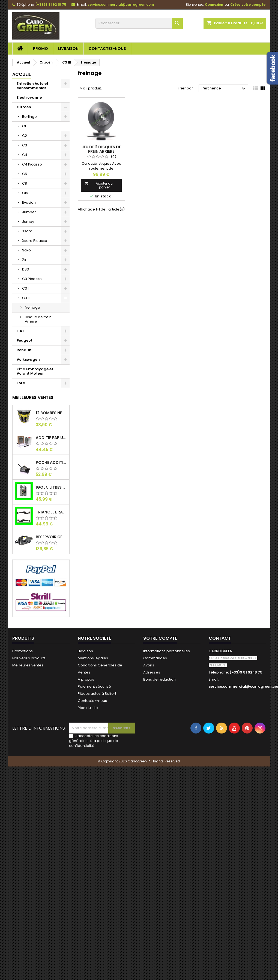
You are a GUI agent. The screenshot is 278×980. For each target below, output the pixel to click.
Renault (24, 350)
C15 (25, 193)
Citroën (24, 107)
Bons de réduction (159, 679)
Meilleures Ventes (33, 397)
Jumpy (28, 222)
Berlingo (29, 117)
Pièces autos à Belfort (97, 694)
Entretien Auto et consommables (32, 86)
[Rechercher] (139, 23)
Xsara (27, 231)
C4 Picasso (32, 164)
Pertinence (224, 89)
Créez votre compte (248, 4)
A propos (86, 679)
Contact (220, 638)
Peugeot (25, 340)
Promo (41, 49)
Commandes (155, 658)
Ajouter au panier (99, 185)
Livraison (68, 49)
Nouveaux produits (29, 658)
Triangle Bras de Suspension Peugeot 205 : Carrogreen (51, 512)
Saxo (26, 250)
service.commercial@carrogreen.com (121, 4)
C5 (25, 174)
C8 (25, 183)
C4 (25, 155)
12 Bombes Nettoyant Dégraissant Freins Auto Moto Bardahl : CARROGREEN (51, 413)
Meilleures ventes (28, 665)
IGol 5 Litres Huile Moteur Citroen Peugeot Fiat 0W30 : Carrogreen (51, 487)
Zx (24, 260)
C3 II (26, 288)
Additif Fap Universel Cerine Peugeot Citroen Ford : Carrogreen (51, 438)
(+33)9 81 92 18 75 (51, 4)
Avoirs (149, 665)
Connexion (214, 4)
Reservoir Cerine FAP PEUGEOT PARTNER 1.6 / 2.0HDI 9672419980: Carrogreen (51, 537)
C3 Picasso (32, 279)
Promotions (23, 651)
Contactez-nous (107, 49)
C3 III (26, 298)
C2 (25, 136)
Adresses (152, 672)
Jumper (29, 212)
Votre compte (160, 638)
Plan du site (88, 708)
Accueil (22, 74)
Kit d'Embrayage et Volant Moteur (35, 371)
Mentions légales (93, 658)
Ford (21, 383)
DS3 (26, 269)
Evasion (29, 202)
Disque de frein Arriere (38, 319)
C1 (24, 126)
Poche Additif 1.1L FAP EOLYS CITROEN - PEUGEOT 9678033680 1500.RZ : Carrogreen (51, 462)
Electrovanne (29, 97)
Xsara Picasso (35, 241)
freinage (32, 307)
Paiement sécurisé (94, 686)
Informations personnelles (167, 651)
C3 (25, 145)
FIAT (21, 331)
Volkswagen (28, 360)
